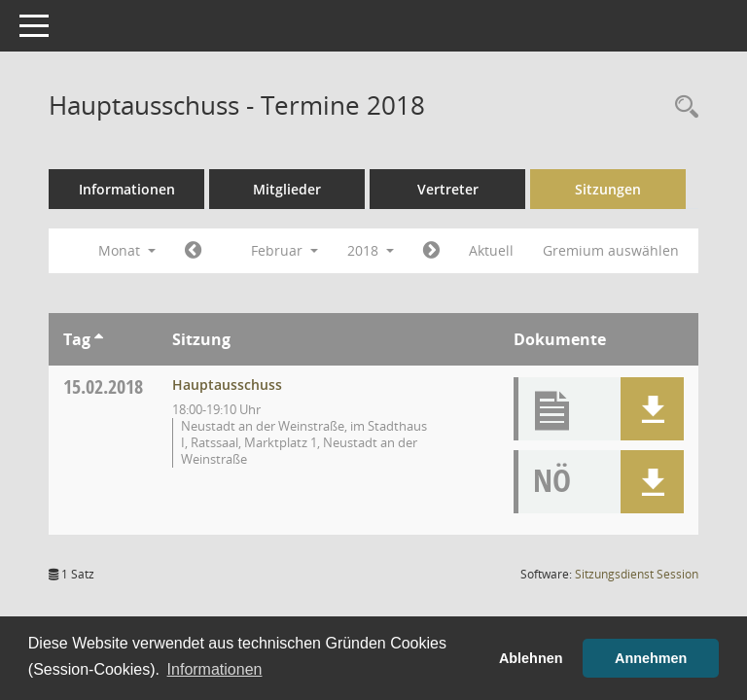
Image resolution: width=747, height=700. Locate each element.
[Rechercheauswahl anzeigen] (682, 107)
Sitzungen (608, 189)
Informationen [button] (215, 669)
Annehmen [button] (651, 658)
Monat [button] (127, 250)
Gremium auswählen (611, 250)
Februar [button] (285, 250)
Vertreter (448, 189)
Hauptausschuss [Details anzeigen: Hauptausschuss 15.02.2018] (227, 385)
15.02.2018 (103, 386)
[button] (652, 409)
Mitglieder (287, 189)
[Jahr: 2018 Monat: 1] (193, 251)
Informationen (127, 189)
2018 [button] (371, 250)
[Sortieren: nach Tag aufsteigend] (99, 339)
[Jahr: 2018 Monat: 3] (431, 251)
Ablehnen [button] (531, 658)
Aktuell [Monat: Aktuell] (491, 250)
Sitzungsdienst (637, 574)
